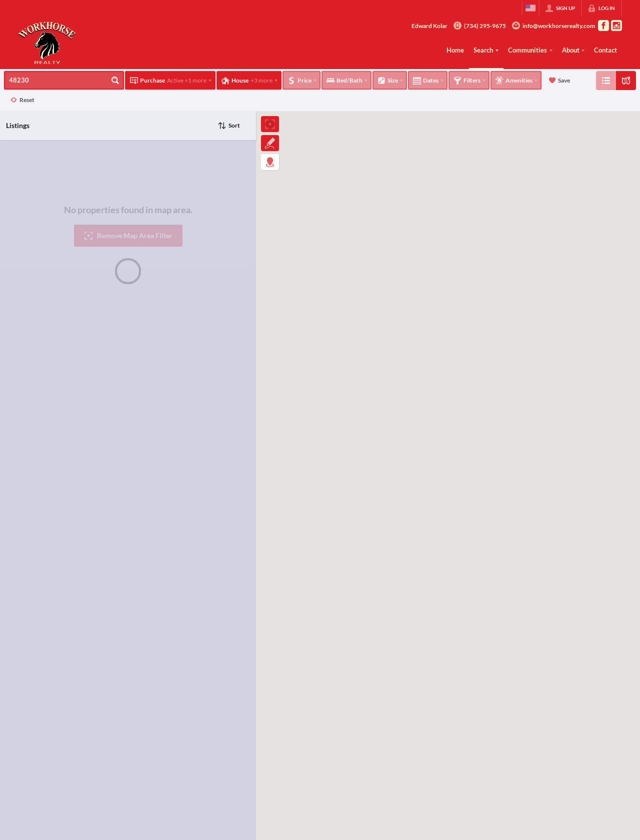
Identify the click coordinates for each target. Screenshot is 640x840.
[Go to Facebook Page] (603, 26)
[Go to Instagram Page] (616, 26)
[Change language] (530, 8)
